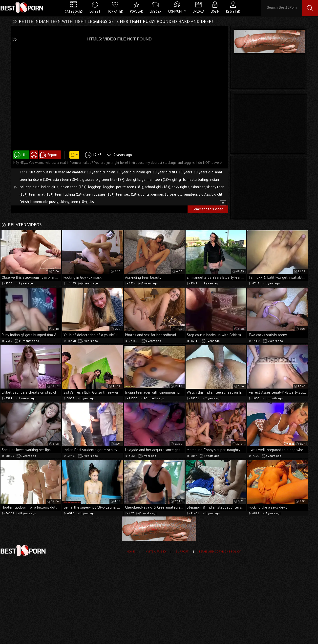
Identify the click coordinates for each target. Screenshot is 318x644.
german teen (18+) (156, 179)
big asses (87, 179)
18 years (185, 172)
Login (215, 11)
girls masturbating (193, 179)
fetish (24, 202)
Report (52, 155)
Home (131, 551)
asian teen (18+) (65, 179)
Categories (74, 11)
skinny (64, 202)
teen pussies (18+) (100, 194)
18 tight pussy (40, 172)
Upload (198, 11)
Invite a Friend (155, 551)
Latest (95, 11)
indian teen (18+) (73, 187)
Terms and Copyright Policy (220, 551)
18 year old (174, 194)
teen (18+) (79, 202)
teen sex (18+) (127, 194)
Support (182, 551)
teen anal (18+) (41, 194)
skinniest (198, 187)
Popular (136, 11)
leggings (95, 187)
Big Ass (204, 194)
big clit (217, 194)
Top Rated (115, 11)
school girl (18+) (157, 187)
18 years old (204, 172)
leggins (109, 187)
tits (91, 202)
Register (233, 11)
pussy (54, 202)
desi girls (133, 179)
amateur (191, 194)
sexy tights (180, 187)
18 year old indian (101, 172)
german (157, 194)
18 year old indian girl (134, 172)
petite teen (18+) (130, 187)
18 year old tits (165, 172)
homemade (39, 202)
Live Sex (155, 11)
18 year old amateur (69, 172)
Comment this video (210, 208)
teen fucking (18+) (69, 194)
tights (145, 194)
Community (177, 11)
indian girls (50, 187)
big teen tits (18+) (110, 179)
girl (175, 179)
